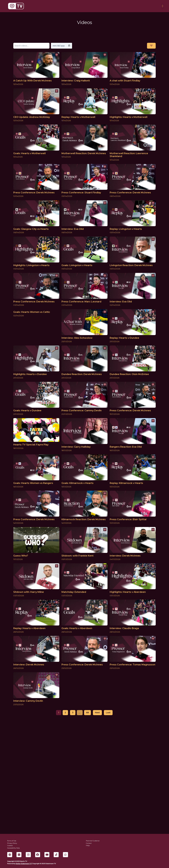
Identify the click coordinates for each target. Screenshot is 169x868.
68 (87, 713)
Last (108, 713)
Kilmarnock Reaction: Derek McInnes (84, 519)
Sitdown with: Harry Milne (29, 592)
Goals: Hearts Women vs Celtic (32, 312)
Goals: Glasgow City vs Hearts (31, 229)
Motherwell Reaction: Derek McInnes (84, 153)
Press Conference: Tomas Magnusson (132, 665)
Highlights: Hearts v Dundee (30, 374)
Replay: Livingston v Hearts (126, 229)
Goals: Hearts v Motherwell (29, 153)
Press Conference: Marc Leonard (81, 302)
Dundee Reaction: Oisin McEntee (129, 374)
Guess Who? (21, 556)
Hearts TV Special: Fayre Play (31, 445)
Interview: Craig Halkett (76, 81)
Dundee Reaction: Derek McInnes (82, 374)
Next (97, 713)
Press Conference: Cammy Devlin (82, 410)
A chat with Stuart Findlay (125, 81)
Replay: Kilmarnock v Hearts (126, 483)
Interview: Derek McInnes (125, 556)
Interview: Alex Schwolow (77, 338)
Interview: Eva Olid (73, 229)
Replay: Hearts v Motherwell (78, 117)
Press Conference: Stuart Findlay (81, 193)
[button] (163, 6)
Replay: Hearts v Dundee (124, 338)
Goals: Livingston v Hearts (77, 265)
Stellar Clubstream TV (24, 864)
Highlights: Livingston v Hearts (31, 265)
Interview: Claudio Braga (124, 628)
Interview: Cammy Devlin (28, 701)
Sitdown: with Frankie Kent (77, 556)
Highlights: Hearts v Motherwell (128, 117)
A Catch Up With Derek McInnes (32, 81)
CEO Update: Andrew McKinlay (32, 117)
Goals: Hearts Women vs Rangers (33, 483)
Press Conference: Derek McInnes (34, 193)
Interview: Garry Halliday (76, 447)
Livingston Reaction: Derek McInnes (131, 265)
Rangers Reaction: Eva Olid (126, 447)
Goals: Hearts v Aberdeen (77, 628)
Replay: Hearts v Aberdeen (29, 628)
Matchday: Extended (74, 592)
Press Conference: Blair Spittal (128, 519)
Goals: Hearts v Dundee (27, 410)
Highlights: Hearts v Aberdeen (128, 592)
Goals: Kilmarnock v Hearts (77, 483)
